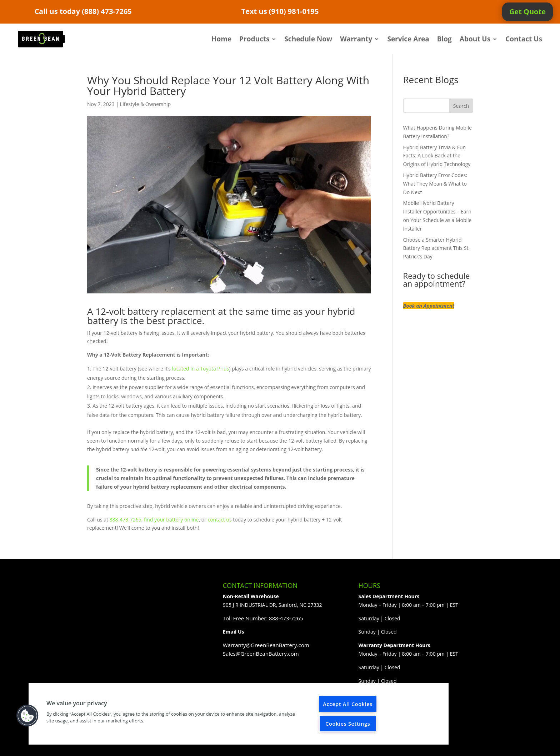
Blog (444, 39)
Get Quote (527, 12)
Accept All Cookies (348, 704)
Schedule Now (308, 39)
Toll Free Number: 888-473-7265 (263, 618)
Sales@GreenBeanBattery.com (261, 654)
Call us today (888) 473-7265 (83, 11)
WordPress (204, 746)
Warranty (356, 39)
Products (254, 39)
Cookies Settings (348, 724)
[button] (27, 716)
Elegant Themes (137, 746)
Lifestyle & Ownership (145, 104)
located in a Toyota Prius (201, 369)
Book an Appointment (429, 306)
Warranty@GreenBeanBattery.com (266, 645)
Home (221, 39)
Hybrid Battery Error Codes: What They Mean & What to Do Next (435, 184)
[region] (239, 714)
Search (461, 106)
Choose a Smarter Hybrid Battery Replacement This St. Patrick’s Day (437, 248)
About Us (475, 39)
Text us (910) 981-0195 (280, 11)
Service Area (408, 39)
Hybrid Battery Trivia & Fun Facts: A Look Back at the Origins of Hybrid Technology (437, 156)
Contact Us (524, 39)
